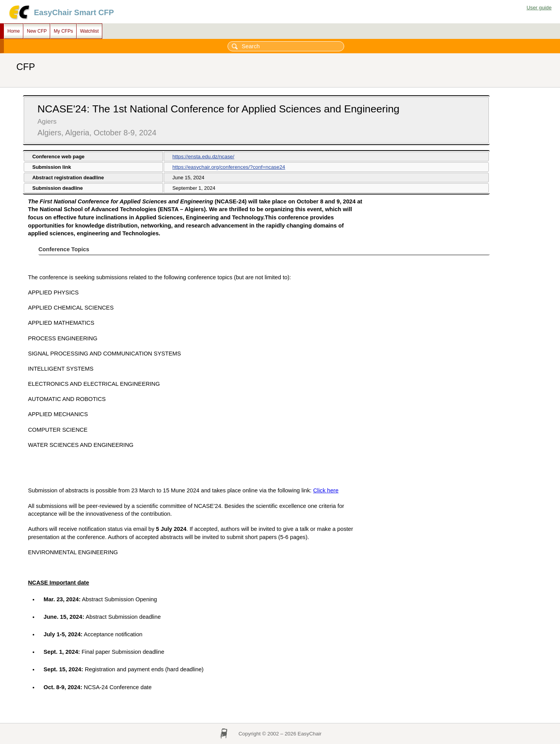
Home (14, 31)
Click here (326, 490)
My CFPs (63, 31)
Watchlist (89, 31)
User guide (539, 8)
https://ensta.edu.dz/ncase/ (203, 157)
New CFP (37, 31)
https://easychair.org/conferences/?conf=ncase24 (229, 167)
